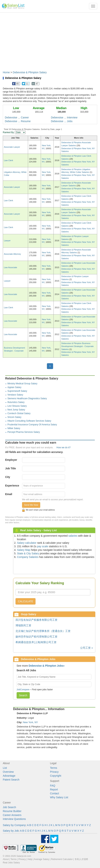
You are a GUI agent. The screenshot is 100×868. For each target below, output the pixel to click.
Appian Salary (14, 387)
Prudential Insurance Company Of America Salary (32, 425)
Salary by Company (14, 825)
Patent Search (11, 780)
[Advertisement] (50, 40)
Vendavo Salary (15, 395)
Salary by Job (11, 831)
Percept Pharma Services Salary (24, 432)
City (8, 477)
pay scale (43, 546)
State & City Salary (28, 553)
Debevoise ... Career (17, 117)
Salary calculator (27, 543)
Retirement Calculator (62, 859)
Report (54, 789)
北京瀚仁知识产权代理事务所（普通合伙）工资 (43, 631)
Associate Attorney (12, 254)
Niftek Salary (14, 428)
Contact (55, 793)
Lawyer (7, 241)
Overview (8, 772)
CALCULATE (26, 601)
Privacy (54, 772)
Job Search (9, 807)
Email (9, 494)
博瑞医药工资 (23, 625)
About (6, 859)
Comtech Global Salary (19, 413)
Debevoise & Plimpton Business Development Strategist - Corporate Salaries (77, 346)
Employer (11, 460)
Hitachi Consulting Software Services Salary (29, 421)
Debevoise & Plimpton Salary (30, 72)
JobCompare (23, 690)
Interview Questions (14, 819)
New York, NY (30, 722)
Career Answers (12, 815)
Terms (54, 768)
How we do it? (63, 448)
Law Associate (10, 267)
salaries (73, 536)
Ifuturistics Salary (16, 402)
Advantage (9, 776)
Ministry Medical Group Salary (22, 384)
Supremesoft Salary (17, 391)
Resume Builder (12, 811)
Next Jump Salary (16, 410)
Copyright (56, 776)
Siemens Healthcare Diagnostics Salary (27, 398)
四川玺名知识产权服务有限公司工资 (36, 620)
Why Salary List (59, 797)
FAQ (53, 786)
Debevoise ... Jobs (62, 121)
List (5, 768)
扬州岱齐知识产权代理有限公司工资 (36, 637)
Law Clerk (9, 160)
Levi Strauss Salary (17, 406)
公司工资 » (87, 648)
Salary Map (24, 550)
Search (23, 695)
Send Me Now (31, 505)
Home (6, 72)
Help (30, 859)
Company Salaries (28, 557)
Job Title (11, 468)
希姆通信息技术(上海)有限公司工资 (36, 642)
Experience (12, 486)
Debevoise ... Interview (64, 117)
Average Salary (41, 859)
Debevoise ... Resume (18, 121)
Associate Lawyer (12, 147)
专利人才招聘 (81, 859)
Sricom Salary (14, 417)
